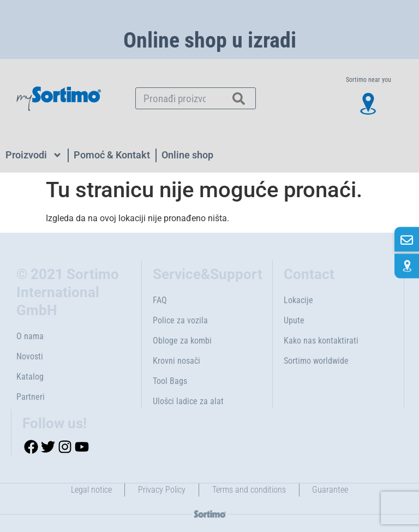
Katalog (30, 377)
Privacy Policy (162, 490)
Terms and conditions (249, 490)
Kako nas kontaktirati (321, 341)
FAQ (160, 300)
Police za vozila (180, 320)
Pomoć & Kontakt (112, 155)
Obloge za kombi (182, 341)
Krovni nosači (176, 361)
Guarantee (331, 490)
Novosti (30, 356)
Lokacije (298, 300)
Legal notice (91, 490)
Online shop (187, 155)
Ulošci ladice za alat (188, 401)
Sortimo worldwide (316, 361)
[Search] (239, 98)
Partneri (31, 397)
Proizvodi (34, 155)
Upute (294, 320)
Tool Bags (170, 381)
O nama (30, 336)
